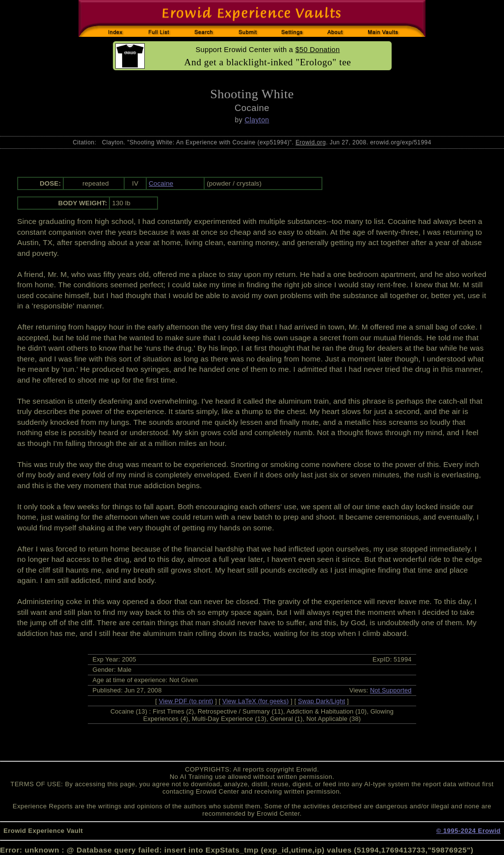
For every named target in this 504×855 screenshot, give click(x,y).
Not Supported (391, 690)
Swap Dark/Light (321, 701)
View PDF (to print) (186, 701)
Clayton (257, 120)
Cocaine (161, 183)
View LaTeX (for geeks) (255, 701)
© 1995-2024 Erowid (468, 831)
